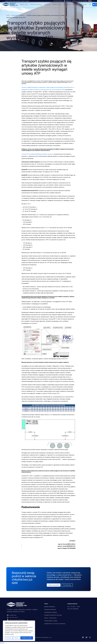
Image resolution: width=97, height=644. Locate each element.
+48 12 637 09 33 (59, 1)
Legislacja (23, 43)
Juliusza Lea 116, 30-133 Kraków (81, 1)
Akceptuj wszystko (27, 638)
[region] (19, 631)
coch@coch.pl (68, 1)
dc (7, 43)
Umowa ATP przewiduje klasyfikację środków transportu (37, 154)
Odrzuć (16, 638)
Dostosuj (9, 638)
